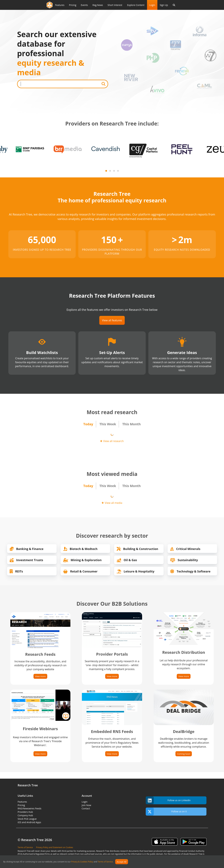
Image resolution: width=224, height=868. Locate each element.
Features (22, 802)
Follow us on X (166, 812)
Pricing (21, 805)
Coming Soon (184, 754)
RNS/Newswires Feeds (30, 808)
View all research (112, 441)
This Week (108, 424)
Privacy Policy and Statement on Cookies (55, 847)
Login (152, 5)
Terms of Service (105, 862)
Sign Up (164, 5)
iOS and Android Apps (29, 822)
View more (40, 676)
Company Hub (25, 815)
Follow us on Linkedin (168, 800)
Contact (86, 808)
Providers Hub (25, 812)
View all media (112, 503)
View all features (112, 320)
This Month (131, 424)
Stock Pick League (27, 819)
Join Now (86, 805)
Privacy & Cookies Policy (82, 862)
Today (88, 424)
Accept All (122, 862)
